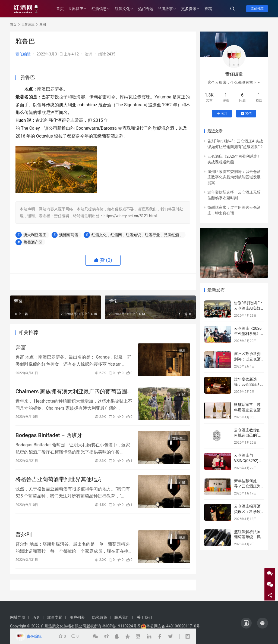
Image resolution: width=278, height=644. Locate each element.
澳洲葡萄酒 (69, 235)
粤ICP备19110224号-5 (121, 626)
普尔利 (24, 534)
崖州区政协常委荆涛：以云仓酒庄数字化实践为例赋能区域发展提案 (234, 177)
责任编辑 (23, 54)
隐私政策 (100, 617)
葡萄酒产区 (33, 242)
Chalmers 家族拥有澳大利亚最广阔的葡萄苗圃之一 (74, 392)
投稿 (208, 9)
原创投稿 (257, 9)
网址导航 (18, 617)
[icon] (246, 623)
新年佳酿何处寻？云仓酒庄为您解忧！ (247, 486)
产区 (182, 394)
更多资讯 (189, 9)
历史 (36, 617)
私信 (246, 114)
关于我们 (144, 617)
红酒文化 (122, 9)
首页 (60, 9)
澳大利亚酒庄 (35, 235)
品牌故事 (165, 9)
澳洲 (89, 54)
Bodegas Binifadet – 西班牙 (49, 435)
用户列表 (77, 617)
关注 (222, 114)
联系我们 (122, 617)
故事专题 (55, 617)
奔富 (21, 347)
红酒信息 (99, 9)
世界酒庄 (76, 9)
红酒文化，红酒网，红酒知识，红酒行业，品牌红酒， (137, 235)
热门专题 (146, 9)
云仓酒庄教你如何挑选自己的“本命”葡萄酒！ (248, 435)
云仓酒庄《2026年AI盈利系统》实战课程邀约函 (248, 334)
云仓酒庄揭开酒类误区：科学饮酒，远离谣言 (247, 511)
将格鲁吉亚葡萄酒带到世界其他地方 (59, 479)
